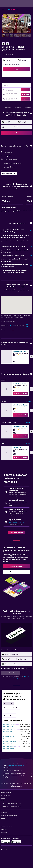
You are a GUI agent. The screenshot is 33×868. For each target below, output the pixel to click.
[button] (3, 9)
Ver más (28, 380)
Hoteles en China (25, 783)
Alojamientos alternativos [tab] (12, 708)
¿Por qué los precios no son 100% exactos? (17, 777)
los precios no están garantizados (16, 765)
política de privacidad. (17, 678)
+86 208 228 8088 (8, 55)
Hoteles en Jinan (8, 744)
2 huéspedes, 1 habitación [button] (12, 65)
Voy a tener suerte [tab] (9, 712)
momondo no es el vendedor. (17, 770)
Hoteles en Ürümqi (9, 736)
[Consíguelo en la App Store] (16, 842)
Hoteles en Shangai (9, 724)
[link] (21, 394)
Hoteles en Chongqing (10, 741)
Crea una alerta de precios (16, 523)
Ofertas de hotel (5, 783)
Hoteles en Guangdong (10, 785)
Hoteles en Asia (15, 783)
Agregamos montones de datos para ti (17, 773)
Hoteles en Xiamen (9, 729)
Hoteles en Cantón (22, 785)
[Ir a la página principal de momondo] (12, 9)
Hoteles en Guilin (8, 732)
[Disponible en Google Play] (6, 842)
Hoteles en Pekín (8, 727)
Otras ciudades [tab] (9, 704)
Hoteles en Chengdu (9, 746)
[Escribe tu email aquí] (18, 664)
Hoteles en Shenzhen (9, 734)
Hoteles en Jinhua (8, 739)
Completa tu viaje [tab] (9, 716)
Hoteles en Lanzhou (9, 749)
